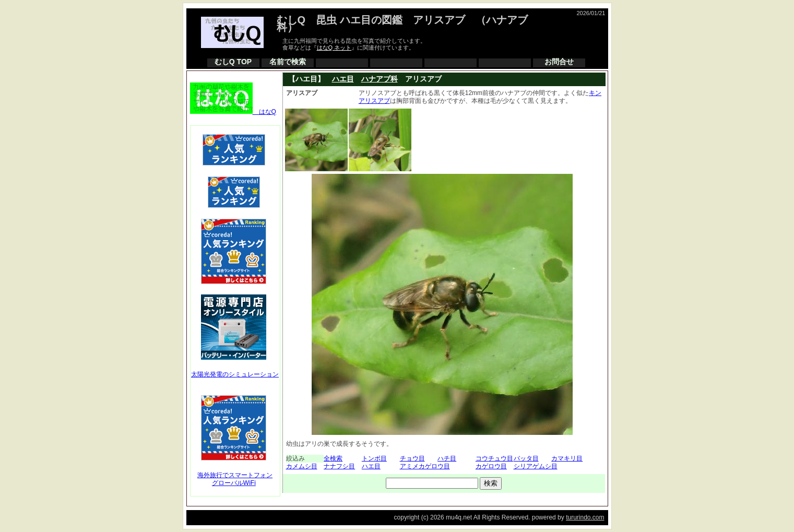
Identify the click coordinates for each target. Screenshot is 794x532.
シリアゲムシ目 (536, 466)
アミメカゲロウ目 (425, 466)
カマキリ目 (567, 458)
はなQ (233, 112)
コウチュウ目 (494, 458)
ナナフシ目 (339, 466)
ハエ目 (343, 79)
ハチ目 (447, 458)
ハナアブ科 (380, 79)
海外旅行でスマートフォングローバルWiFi (235, 479)
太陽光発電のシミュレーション (235, 374)
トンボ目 (374, 458)
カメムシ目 (302, 466)
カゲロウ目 (491, 466)
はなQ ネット (334, 48)
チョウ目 (412, 458)
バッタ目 (526, 458)
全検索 (333, 458)
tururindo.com (585, 517)
